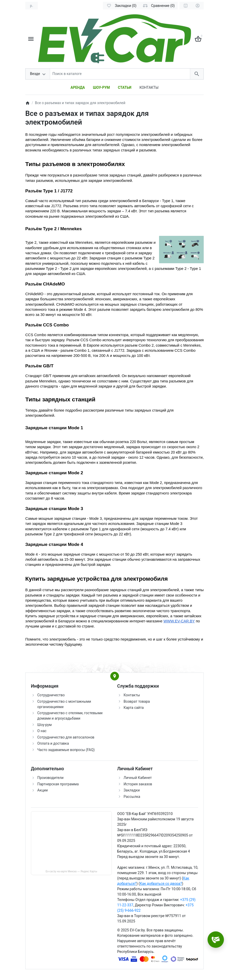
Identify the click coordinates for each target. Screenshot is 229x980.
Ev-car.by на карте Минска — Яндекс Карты (71, 871)
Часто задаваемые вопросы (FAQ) (66, 750)
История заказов (138, 784)
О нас (42, 731)
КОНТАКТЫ (149, 87)
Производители (50, 778)
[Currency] (32, 6)
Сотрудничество (51, 695)
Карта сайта (134, 708)
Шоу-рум (44, 725)
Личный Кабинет (138, 778)
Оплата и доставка (53, 743)
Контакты (132, 695)
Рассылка (132, 797)
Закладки (132, 790)
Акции (43, 790)
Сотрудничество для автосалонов (66, 737)
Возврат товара (137, 701)
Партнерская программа (58, 784)
